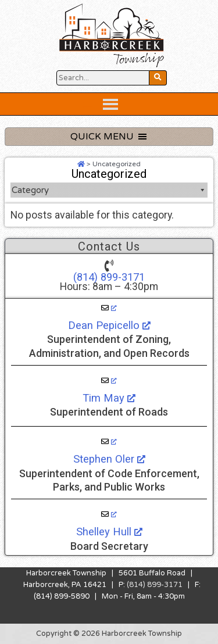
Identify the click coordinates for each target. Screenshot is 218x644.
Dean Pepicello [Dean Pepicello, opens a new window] (109, 325)
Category (109, 190)
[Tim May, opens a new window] (109, 381)
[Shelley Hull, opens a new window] (109, 514)
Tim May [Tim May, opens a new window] (109, 398)
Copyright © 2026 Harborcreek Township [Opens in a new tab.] (109, 634)
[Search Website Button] (103, 78)
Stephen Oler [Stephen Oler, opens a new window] (109, 459)
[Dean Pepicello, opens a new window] (109, 308)
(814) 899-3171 (109, 277)
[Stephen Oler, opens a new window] (109, 442)
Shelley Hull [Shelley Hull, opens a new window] (109, 532)
